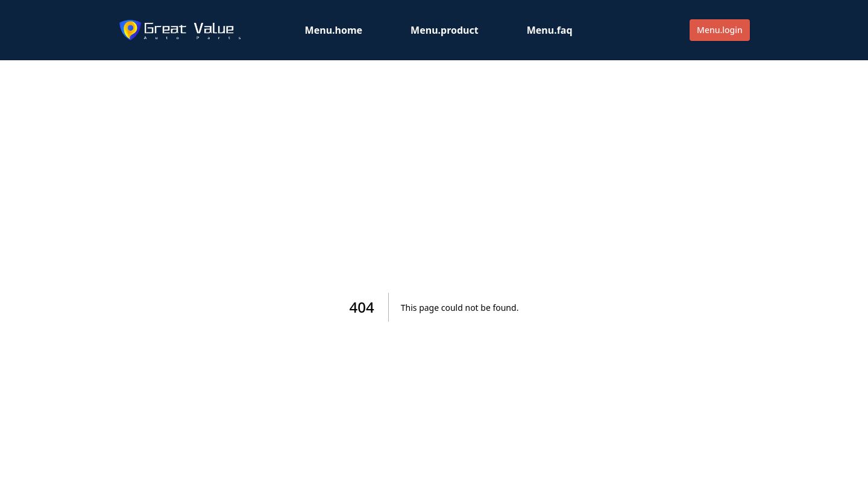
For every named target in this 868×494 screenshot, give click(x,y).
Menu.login (720, 30)
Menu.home (334, 30)
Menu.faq (550, 30)
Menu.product (445, 30)
